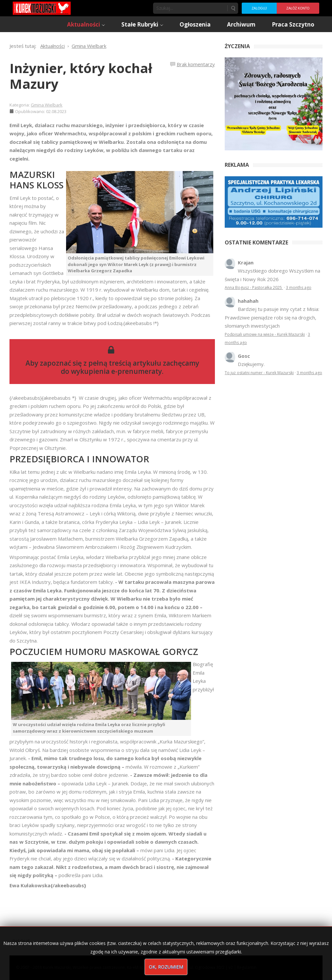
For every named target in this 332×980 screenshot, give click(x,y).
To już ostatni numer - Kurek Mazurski (259, 373)
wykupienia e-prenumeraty (116, 371)
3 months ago (299, 288)
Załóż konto (298, 8)
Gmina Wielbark (47, 105)
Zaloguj (259, 8)
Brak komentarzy (196, 64)
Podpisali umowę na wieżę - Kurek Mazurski (265, 334)
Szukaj (233, 8)
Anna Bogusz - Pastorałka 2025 (254, 288)
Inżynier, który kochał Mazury (81, 76)
